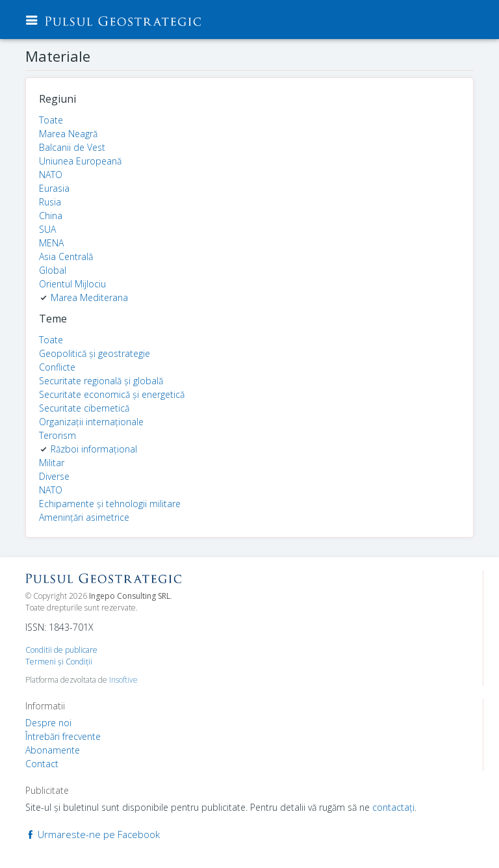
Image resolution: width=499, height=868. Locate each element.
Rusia (50, 202)
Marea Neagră (68, 134)
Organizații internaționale (91, 422)
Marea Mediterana (89, 297)
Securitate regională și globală (101, 381)
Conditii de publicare (61, 650)
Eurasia (54, 188)
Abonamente (53, 750)
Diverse (54, 476)
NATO (51, 175)
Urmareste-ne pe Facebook (93, 834)
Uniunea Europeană (80, 161)
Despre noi (48, 723)
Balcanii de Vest (72, 147)
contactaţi (393, 807)
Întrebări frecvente (63, 736)
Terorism (58, 435)
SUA (47, 229)
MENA (51, 243)
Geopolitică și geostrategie (95, 353)
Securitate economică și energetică (112, 394)
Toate (51, 120)
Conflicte (57, 367)
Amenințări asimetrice (84, 517)
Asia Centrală (66, 256)
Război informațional (94, 449)
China (51, 216)
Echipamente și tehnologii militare (110, 504)
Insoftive (123, 680)
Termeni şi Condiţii (59, 662)
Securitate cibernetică (84, 408)
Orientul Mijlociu (72, 284)
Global (53, 270)
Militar (52, 463)
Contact (42, 764)
